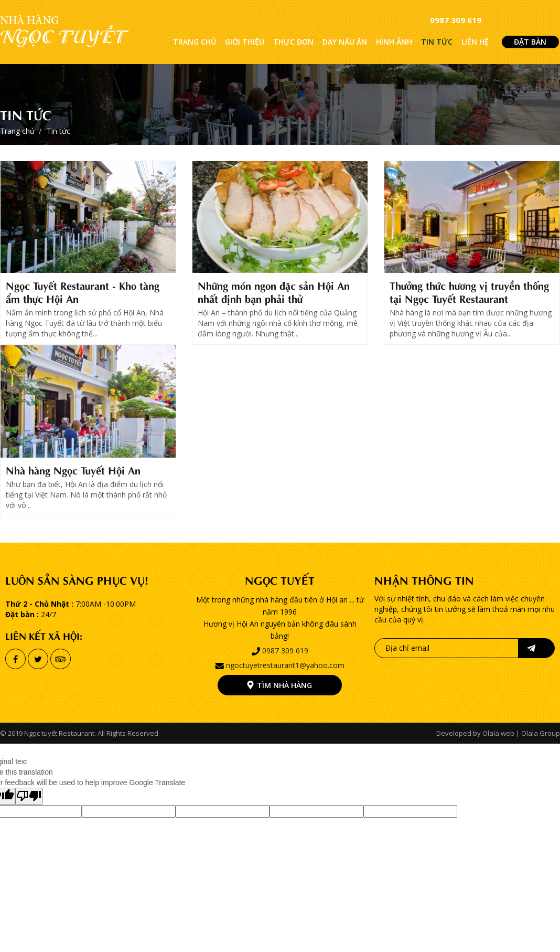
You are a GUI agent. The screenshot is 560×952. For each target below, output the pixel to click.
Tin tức (26, 114)
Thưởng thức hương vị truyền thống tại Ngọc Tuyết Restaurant (469, 291)
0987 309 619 (456, 20)
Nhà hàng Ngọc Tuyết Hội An (73, 469)
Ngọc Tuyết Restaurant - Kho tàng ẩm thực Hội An (83, 291)
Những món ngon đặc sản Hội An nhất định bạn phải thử (274, 291)
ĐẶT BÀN (530, 42)
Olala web (498, 733)
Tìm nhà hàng (284, 685)
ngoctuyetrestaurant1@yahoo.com (285, 665)
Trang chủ (17, 131)
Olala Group (541, 733)
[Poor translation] (29, 796)
